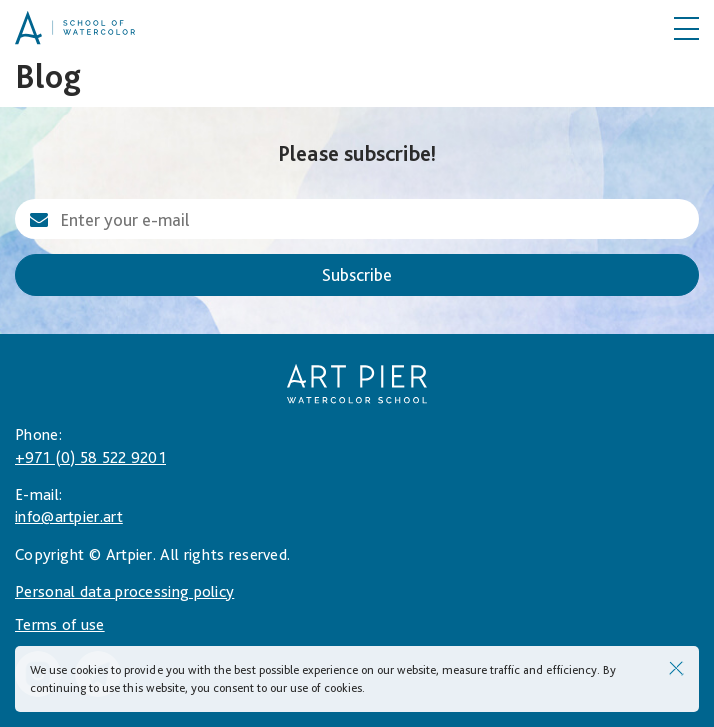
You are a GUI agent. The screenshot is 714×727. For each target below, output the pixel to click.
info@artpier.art (69, 516)
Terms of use (60, 624)
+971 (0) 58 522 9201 (90, 457)
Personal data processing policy (124, 591)
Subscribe (357, 274)
